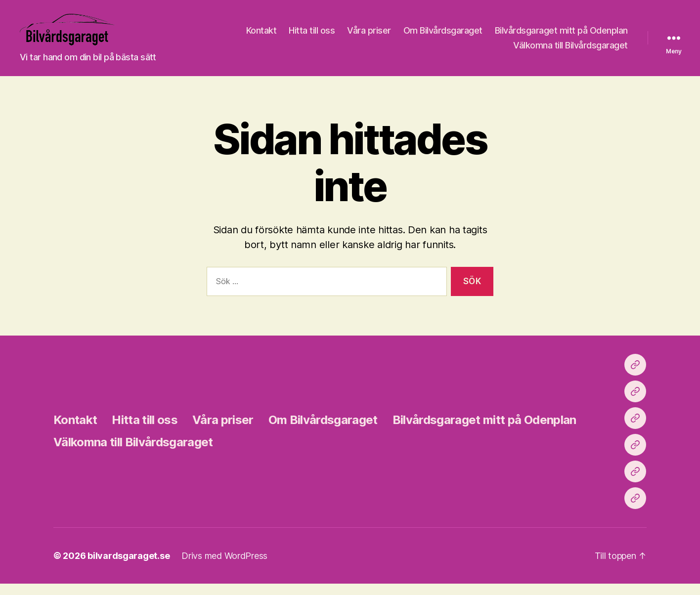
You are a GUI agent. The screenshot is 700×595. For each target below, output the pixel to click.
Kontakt (407, 36)
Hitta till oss (457, 36)
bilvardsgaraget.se (129, 567)
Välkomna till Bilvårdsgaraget (570, 51)
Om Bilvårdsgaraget (588, 36)
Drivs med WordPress (224, 567)
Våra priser (514, 36)
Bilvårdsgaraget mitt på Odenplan (434, 51)
